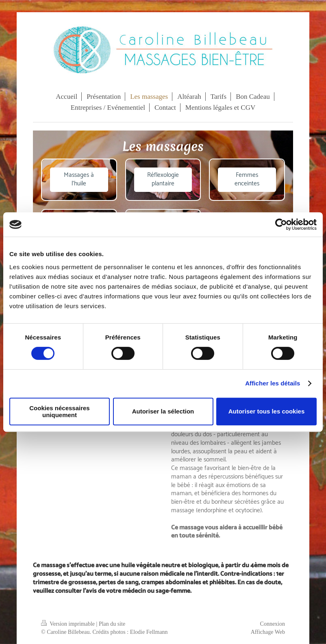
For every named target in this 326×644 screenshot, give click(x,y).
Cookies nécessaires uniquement (59, 411)
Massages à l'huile (79, 179)
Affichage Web (268, 632)
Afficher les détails (273, 383)
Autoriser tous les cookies (267, 411)
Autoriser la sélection (163, 411)
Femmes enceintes (247, 179)
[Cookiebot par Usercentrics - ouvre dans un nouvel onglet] (281, 224)
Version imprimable (69, 624)
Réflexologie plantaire (163, 179)
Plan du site (112, 624)
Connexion (273, 624)
